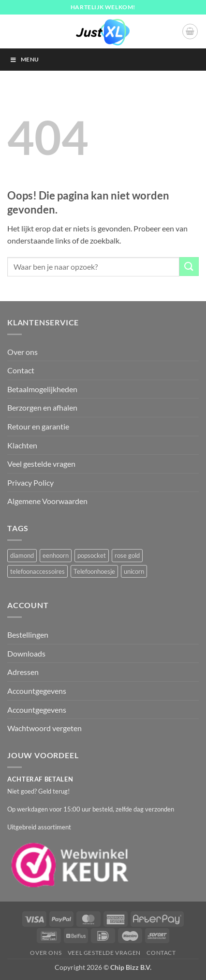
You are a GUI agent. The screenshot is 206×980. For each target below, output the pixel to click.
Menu (24, 59)
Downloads (26, 653)
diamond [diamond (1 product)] (22, 555)
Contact (21, 370)
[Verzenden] (189, 267)
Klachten (22, 445)
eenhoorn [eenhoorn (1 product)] (56, 555)
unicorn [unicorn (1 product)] (134, 571)
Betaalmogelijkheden (42, 389)
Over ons (22, 352)
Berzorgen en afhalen (42, 407)
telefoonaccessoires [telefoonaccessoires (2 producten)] (37, 571)
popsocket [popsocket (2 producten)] (92, 555)
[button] (190, 31)
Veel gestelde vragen (41, 464)
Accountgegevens (37, 691)
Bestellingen (28, 635)
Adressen (23, 672)
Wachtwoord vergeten (44, 728)
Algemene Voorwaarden (47, 501)
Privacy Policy (30, 482)
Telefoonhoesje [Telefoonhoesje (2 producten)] (94, 571)
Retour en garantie (38, 426)
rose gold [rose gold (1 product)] (127, 555)
